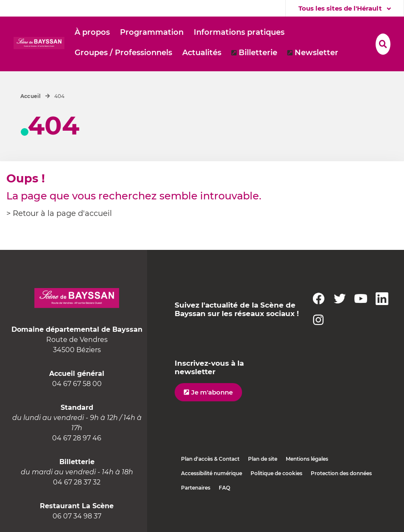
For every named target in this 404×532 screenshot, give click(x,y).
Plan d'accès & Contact (210, 459)
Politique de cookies (276, 473)
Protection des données (341, 473)
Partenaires (196, 488)
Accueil (31, 96)
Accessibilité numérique (212, 473)
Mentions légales (307, 459)
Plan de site (263, 459)
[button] (92, 33)
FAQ (224, 488)
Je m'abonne (212, 392)
